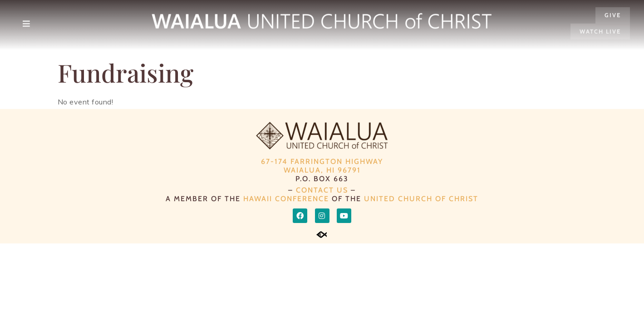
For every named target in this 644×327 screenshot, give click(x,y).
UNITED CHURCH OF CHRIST (421, 199)
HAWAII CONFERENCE (286, 199)
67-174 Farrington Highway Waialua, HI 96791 (322, 166)
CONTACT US (322, 190)
